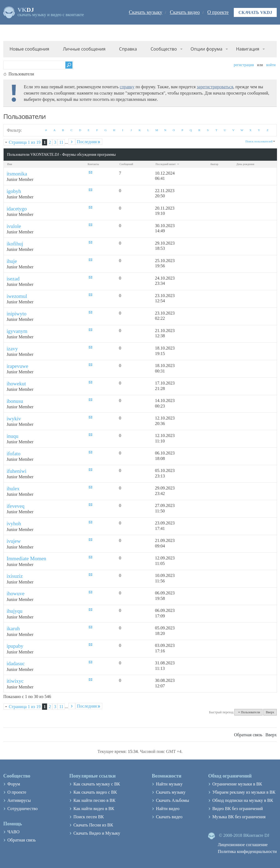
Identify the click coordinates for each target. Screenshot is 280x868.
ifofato (14, 454)
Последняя (89, 142)
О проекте (218, 12)
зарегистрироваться (215, 87)
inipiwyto (17, 314)
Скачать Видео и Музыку (97, 833)
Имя (10, 164)
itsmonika (17, 174)
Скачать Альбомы (172, 800)
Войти (271, 65)
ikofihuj (15, 244)
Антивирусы (19, 800)
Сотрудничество (23, 809)
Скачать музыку (145, 12)
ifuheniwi (17, 471)
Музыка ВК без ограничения (239, 817)
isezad (13, 279)
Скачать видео (185, 12)
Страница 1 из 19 (25, 142)
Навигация (248, 49)
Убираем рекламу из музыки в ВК (244, 792)
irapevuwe (17, 366)
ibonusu (15, 401)
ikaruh (13, 628)
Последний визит (168, 164)
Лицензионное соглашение (243, 845)
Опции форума (206, 49)
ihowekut (16, 384)
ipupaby (15, 646)
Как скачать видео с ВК (95, 792)
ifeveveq (15, 506)
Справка (128, 49)
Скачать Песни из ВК (93, 825)
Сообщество (164, 49)
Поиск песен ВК (88, 817)
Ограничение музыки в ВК (237, 784)
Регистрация (244, 65)
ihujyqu (14, 611)
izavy (12, 349)
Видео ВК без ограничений (237, 809)
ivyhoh (14, 524)
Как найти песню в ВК (94, 800)
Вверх (270, 712)
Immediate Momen (26, 558)
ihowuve (15, 593)
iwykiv (14, 419)
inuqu (12, 436)
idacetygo (17, 209)
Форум (14, 784)
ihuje (12, 261)
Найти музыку (169, 784)
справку (127, 87)
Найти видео (168, 809)
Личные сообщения (84, 49)
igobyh (14, 191)
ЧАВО (13, 832)
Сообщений (126, 164)
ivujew (14, 541)
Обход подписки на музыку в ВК (243, 800)
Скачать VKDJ (255, 12)
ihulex (13, 489)
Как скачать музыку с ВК (97, 784)
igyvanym (17, 331)
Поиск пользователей (259, 141)
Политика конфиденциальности (247, 851)
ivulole (14, 226)
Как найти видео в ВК (94, 809)
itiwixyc (15, 681)
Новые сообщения (29, 49)
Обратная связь (248, 735)
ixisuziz (15, 576)
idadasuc (16, 663)
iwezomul (17, 296)
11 (61, 142)
